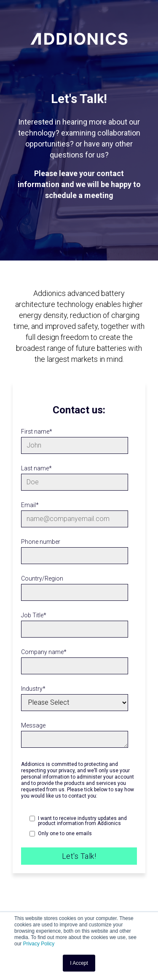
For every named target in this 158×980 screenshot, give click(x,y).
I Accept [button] (79, 963)
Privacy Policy (39, 944)
